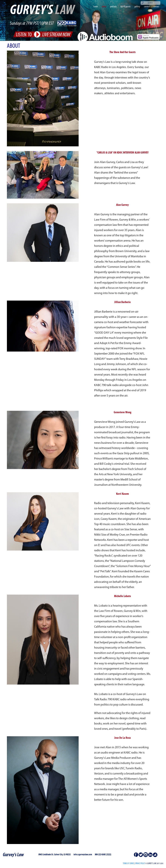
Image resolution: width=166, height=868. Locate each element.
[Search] (151, 3)
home (96, 7)
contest (147, 7)
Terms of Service (129, 864)
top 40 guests (125, 7)
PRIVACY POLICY (140, 864)
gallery (137, 7)
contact (156, 7)
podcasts (113, 7)
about (104, 7)
